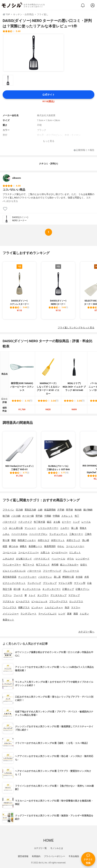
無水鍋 (78, 510)
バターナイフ (10, 522)
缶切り (84, 565)
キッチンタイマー (51, 589)
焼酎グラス (24, 607)
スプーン (7, 595)
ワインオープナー (12, 565)
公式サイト (48, 95)
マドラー (76, 607)
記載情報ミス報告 (84, 150)
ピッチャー (37, 607)
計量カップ (68, 589)
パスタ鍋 (16, 516)
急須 (67, 607)
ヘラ (5, 528)
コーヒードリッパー (28, 552)
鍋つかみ (14, 546)
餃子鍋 (6, 516)
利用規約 (36, 856)
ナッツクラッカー (27, 577)
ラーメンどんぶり (47, 614)
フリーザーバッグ (52, 571)
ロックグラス (76, 601)
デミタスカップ (58, 595)
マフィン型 (80, 583)
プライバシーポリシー (54, 856)
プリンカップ (50, 583)
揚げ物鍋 (88, 510)
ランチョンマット (58, 534)
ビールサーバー (60, 552)
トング (76, 522)
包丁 (77, 516)
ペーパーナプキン (38, 534)
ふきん (6, 534)
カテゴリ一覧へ (86, 632)
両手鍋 (69, 510)
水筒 (87, 577)
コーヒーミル (10, 552)
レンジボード (83, 559)
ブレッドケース (71, 571)
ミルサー (65, 528)
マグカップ (74, 595)
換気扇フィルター (27, 540)
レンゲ (62, 614)
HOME (48, 840)
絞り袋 (17, 589)
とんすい (84, 614)
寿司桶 (55, 565)
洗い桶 (85, 540)
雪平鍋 (39, 516)
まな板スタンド (24, 559)
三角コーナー (76, 534)
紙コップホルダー (69, 565)
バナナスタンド (42, 559)
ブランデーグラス (58, 601)
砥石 (49, 522)
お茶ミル (45, 552)
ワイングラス (10, 607)
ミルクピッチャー (54, 607)
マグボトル (8, 601)
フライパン (8, 510)
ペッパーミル (58, 559)
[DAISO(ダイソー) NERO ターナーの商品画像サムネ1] (8, 80)
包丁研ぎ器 (39, 522)
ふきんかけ (8, 559)
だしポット (75, 552)
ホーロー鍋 (28, 516)
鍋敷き (23, 546)
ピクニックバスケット (14, 583)
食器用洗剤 (50, 546)
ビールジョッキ (39, 601)
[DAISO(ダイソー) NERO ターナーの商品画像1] (34, 53)
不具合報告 (74, 856)
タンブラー (43, 595)
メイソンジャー (11, 614)
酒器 (76, 614)
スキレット (67, 516)
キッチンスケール (31, 589)
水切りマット (58, 540)
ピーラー (66, 522)
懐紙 (14, 540)
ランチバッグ (34, 583)
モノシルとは (57, 848)
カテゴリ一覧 (40, 848)
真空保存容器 (10, 577)
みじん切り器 (16, 528)
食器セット (8, 620)
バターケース (34, 571)
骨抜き (83, 528)
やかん (61, 546)
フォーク (18, 595)
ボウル (70, 559)
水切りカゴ (43, 540)
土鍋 (40, 510)
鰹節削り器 (68, 577)
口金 (89, 583)
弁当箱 (79, 577)
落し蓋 (75, 528)
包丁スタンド (43, 565)
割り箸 (6, 540)
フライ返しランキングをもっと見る (76, 328)
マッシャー (30, 528)
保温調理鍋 (50, 510)
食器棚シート (35, 546)
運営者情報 (23, 856)
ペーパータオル (19, 534)
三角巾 (88, 534)
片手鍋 (61, 510)
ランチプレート (28, 614)
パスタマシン (45, 577)
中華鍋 (56, 516)
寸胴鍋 (48, 516)
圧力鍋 (19, 510)
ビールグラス (23, 601)
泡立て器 (7, 589)
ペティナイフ (25, 522)
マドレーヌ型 (65, 583)
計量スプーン (83, 589)
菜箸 (69, 614)
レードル (86, 522)
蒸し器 (57, 577)
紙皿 (5, 546)
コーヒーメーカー (75, 546)
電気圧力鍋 (30, 510)
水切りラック (73, 540)
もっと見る (49, 141)
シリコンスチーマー (48, 528)
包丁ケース (28, 565)
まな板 (57, 522)
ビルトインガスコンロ (14, 571)
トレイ (32, 595)
